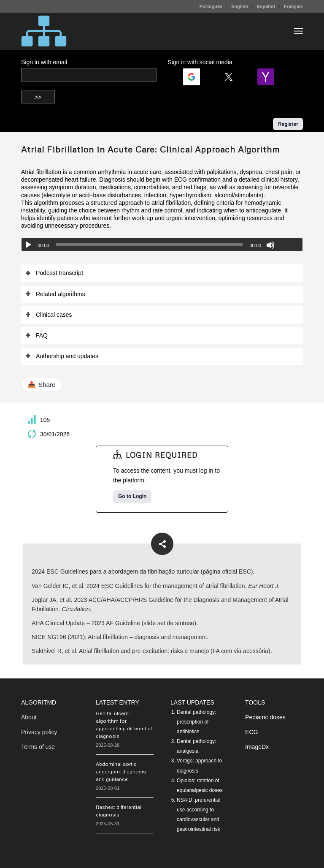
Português (211, 6)
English (240, 6)
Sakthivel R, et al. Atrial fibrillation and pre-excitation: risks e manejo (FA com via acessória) (151, 651)
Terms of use (38, 747)
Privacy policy (39, 732)
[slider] (150, 245)
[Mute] (270, 245)
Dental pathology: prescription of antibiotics (196, 722)
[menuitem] (211, 6)
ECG (251, 732)
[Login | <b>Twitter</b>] (232, 77)
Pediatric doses (265, 717)
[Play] (28, 245)
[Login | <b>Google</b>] (195, 77)
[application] (162, 245)
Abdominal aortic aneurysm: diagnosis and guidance (121, 771)
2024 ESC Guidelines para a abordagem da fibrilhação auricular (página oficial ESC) (142, 571)
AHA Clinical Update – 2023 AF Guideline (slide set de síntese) (114, 623)
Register (288, 124)
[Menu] (298, 31)
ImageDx (257, 747)
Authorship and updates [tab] (62, 356)
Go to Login (132, 496)
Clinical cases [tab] (49, 315)
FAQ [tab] (36, 336)
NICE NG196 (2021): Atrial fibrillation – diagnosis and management (119, 637)
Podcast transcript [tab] (54, 273)
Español (266, 6)
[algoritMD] (44, 31)
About (29, 717)
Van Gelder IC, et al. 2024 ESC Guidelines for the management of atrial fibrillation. (155, 586)
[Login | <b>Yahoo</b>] (269, 77)
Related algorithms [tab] (55, 294)
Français (293, 6)
